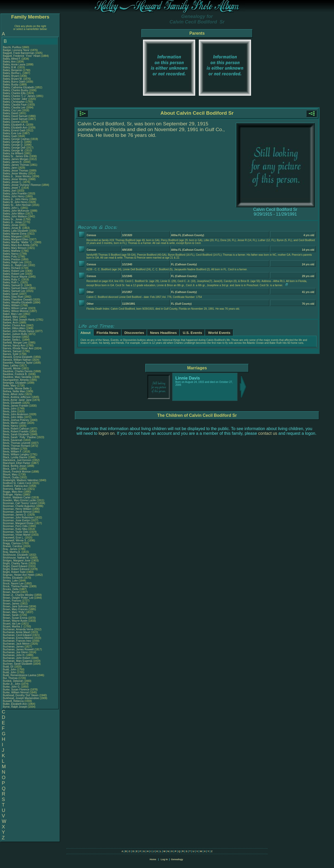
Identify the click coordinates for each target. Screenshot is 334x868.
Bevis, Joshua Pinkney (16, 420)
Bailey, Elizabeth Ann (15, 128)
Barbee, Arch (11, 323)
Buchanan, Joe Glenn (15, 652)
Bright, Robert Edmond (16, 569)
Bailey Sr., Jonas (13, 219)
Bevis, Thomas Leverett (17, 443)
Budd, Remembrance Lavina (19, 675)
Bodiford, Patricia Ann (15, 486)
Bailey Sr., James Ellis (16, 156)
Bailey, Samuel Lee (14, 291)
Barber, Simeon (12, 337)
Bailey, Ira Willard (13, 153)
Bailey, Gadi (10, 136)
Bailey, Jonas (11, 225)
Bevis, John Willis (13, 417)
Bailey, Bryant (11, 76)
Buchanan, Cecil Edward (17, 635)
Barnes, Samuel (13, 351)
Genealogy (177, 859)
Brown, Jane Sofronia (15, 606)
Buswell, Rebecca (14, 701)
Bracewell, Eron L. (13, 538)
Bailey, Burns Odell (14, 82)
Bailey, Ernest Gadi (14, 130)
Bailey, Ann (10, 62)
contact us (268, 433)
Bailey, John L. (11, 208)
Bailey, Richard (12, 268)
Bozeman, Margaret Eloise (18, 523)
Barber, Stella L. (12, 340)
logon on (107, 433)
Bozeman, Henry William (17, 509)
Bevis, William (11, 449)
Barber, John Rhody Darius (19, 331)
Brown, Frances (12, 601)
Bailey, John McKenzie (16, 211)
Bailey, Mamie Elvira (15, 234)
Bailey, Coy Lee (12, 110)
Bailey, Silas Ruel (13, 297)
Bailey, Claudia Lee (14, 108)
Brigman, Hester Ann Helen (19, 575)
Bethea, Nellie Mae (14, 391)
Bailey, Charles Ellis (14, 93)
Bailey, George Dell (14, 148)
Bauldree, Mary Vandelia (17, 377)
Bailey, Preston (12, 259)
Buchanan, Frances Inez (17, 641)
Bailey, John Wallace (15, 216)
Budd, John (10, 670)
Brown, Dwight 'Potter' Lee (18, 598)
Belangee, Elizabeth (15, 383)
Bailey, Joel (10, 191)
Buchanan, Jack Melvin (16, 644)
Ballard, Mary (11, 317)
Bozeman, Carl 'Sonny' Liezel (20, 503)
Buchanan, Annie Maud (16, 632)
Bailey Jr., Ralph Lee (15, 265)
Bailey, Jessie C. (12, 182)
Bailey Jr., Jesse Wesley (17, 176)
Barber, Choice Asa (14, 325)
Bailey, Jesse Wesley (15, 173)
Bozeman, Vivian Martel (17, 535)
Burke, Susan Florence (16, 690)
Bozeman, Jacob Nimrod (17, 512)
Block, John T (11, 469)
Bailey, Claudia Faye (15, 105)
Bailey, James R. (13, 162)
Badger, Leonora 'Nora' (17, 50)
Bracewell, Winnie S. (15, 540)
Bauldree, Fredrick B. (15, 374)
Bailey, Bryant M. (13, 79)
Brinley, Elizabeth (13, 578)
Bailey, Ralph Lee (13, 262)
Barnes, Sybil (11, 354)
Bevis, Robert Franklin (16, 432)
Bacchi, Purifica (12, 47)
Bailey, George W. (13, 151)
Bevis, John (10, 409)
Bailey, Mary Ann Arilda (16, 245)
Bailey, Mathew (12, 251)
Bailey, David (11, 113)
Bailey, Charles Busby (16, 90)
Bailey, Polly (10, 257)
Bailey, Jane (10, 168)
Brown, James (11, 604)
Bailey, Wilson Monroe (16, 311)
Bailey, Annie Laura (14, 65)
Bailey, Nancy (11, 254)
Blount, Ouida (11, 477)
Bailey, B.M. (10, 67)
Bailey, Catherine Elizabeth (18, 87)
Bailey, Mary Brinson (15, 248)
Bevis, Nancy (11, 426)
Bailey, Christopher (14, 102)
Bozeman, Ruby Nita (15, 529)
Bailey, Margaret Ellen (16, 239)
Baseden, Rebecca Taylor (18, 363)
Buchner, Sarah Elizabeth (18, 664)
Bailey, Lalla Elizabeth (16, 231)
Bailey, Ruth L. (11, 282)
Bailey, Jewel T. (12, 188)
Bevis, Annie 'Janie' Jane (17, 400)
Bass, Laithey (11, 366)
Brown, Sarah (11, 615)
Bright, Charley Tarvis (15, 563)
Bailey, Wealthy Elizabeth (17, 302)
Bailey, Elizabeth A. (14, 125)
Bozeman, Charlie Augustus (19, 506)
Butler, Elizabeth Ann (15, 704)
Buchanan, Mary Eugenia (17, 661)
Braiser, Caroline (13, 546)
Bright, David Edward (15, 566)
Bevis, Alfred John (13, 394)
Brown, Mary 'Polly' (14, 612)
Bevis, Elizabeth (13, 403)
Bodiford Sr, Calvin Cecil (17, 483)
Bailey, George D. (13, 142)
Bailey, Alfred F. (12, 59)
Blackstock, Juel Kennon (17, 460)
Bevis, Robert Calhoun (16, 429)
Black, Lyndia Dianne (15, 457)
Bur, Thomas (11, 678)
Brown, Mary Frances (15, 609)
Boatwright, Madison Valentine (20, 480)
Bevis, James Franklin (16, 406)
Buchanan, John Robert (17, 658)
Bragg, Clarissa (12, 543)
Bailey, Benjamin (13, 70)
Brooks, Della (11, 589)
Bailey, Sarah (11, 294)
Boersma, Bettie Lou (15, 489)
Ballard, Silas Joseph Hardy (19, 320)
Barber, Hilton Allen (14, 328)
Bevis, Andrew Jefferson (17, 397)
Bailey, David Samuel (15, 116)
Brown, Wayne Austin (15, 621)
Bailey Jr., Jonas (13, 222)
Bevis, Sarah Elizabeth (16, 434)
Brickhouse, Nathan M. (16, 558)
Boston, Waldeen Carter (17, 497)
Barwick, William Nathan (17, 360)
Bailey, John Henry (14, 196)
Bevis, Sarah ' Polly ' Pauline (19, 437)
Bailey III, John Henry (15, 202)
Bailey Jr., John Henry (16, 199)
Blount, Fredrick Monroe (17, 472)
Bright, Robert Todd (14, 572)
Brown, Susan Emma (15, 618)
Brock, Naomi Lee (13, 583)
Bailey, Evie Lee (12, 133)
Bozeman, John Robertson (18, 518)
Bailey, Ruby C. (12, 280)
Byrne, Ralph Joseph (15, 707)
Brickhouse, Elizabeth (16, 555)
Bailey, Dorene (12, 122)
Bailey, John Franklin (15, 194)
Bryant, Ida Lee (12, 624)
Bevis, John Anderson (16, 414)
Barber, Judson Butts (15, 334)
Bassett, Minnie (12, 368)
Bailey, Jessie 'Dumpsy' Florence (22, 185)
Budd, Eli (8, 667)
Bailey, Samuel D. (13, 285)
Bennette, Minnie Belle (16, 389)
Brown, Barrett (12, 592)
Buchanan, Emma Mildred (18, 638)
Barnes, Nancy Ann (14, 346)
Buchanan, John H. (14, 655)
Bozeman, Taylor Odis (16, 532)
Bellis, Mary (10, 386)
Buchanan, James (14, 647)
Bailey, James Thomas (16, 165)
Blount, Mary (11, 475)
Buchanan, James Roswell (18, 649)
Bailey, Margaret (13, 237)
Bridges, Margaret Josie (17, 561)
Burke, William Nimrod (16, 692)
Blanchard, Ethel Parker (17, 463)
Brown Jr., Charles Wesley (18, 595)
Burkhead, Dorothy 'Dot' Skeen (21, 695)
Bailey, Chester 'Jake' (15, 99)
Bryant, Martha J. (13, 626)
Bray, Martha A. (12, 552)
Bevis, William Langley (16, 454)
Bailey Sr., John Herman (17, 205)
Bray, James (10, 549)
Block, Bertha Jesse (14, 466)
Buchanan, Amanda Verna (18, 629)
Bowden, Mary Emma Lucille (19, 500)
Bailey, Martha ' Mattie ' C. (18, 242)
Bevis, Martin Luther (14, 423)
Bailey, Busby (11, 85)
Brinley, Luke (11, 581)
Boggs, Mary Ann (13, 492)
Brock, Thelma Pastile (16, 586)
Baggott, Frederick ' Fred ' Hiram (22, 56)
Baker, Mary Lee (12, 314)
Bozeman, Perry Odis (15, 526)
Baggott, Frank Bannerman (19, 53)
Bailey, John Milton (14, 214)
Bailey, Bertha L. (12, 73)
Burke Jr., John (12, 684)
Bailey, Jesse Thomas (16, 171)
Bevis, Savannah (13, 440)
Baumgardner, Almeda (16, 380)
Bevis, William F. (12, 452)
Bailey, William (12, 305)
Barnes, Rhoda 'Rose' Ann (18, 348)
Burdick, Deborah (13, 681)
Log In (164, 859)
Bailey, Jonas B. (12, 228)
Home (153, 859)
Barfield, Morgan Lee (15, 343)
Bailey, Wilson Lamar (15, 308)
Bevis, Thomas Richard (16, 446)
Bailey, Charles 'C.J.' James (19, 96)
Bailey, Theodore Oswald (17, 300)
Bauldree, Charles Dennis (18, 371)
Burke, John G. (12, 687)
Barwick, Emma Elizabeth (18, 357)
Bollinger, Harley (13, 495)
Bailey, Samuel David (15, 288)
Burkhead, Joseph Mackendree (21, 698)
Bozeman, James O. (15, 515)
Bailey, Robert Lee (14, 271)
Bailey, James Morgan (16, 159)
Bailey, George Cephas (16, 139)
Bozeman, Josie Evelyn (16, 520)
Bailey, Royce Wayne (15, 277)
